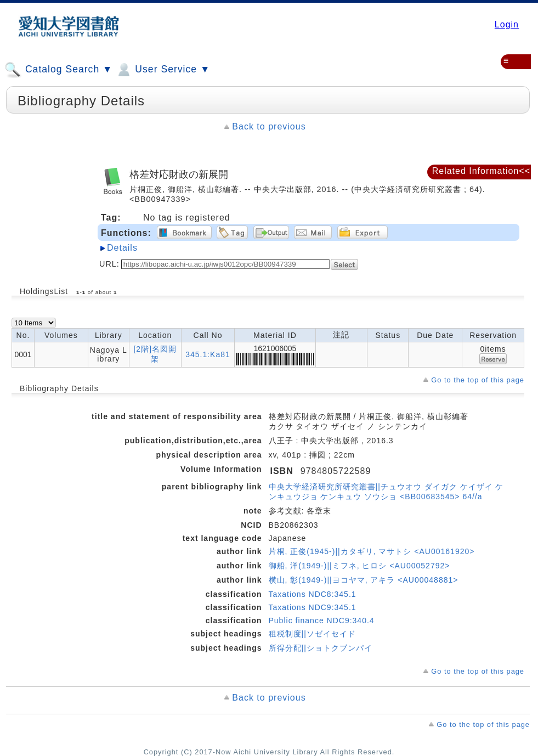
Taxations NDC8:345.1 (313, 594)
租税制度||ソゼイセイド (312, 634)
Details (122, 248)
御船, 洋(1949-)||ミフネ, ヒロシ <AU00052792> (359, 566)
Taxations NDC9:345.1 (313, 607)
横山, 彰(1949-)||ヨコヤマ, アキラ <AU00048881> (364, 580)
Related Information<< (481, 171)
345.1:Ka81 (208, 354)
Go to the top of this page (478, 380)
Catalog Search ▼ (58, 70)
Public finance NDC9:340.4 (322, 620)
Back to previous (269, 126)
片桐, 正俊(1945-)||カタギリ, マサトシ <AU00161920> (372, 551)
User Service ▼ (163, 70)
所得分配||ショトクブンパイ (321, 648)
